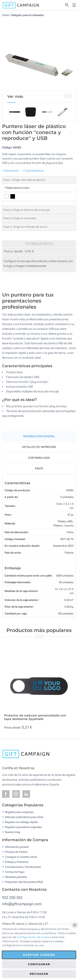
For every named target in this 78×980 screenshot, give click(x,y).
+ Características (33, 171)
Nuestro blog (13, 832)
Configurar (39, 964)
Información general (17, 847)
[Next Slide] (70, 96)
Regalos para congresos (19, 812)
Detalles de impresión (39, 447)
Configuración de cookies (34, 937)
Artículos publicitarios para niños (24, 817)
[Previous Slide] (66, 96)
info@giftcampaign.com (22, 904)
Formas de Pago (15, 872)
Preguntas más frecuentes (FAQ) (24, 882)
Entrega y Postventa (17, 862)
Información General (39, 436)
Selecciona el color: (17, 188)
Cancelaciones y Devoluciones (23, 867)
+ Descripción (11, 171)
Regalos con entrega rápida (21, 822)
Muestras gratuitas (16, 877)
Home (6, 15)
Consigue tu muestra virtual (21, 857)
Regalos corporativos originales (23, 827)
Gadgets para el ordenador (28, 15)
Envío (39, 468)
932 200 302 (12, 898)
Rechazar (39, 974)
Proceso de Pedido (16, 852)
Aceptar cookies (39, 955)
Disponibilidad (39, 458)
